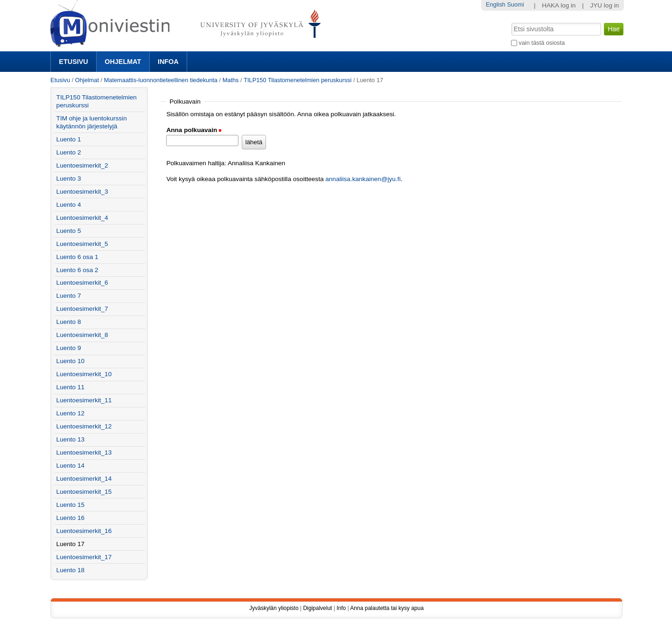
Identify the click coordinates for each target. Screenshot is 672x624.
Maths (231, 80)
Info (341, 608)
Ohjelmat (123, 62)
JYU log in (604, 5)
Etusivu (73, 62)
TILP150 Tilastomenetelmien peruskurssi (297, 80)
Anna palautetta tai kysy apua (387, 608)
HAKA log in (559, 5)
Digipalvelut (317, 608)
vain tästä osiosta (542, 43)
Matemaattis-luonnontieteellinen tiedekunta (161, 80)
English (496, 4)
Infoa (168, 62)
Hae (511, 22)
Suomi (515, 4)
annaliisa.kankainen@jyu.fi (363, 179)
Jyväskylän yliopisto (274, 608)
